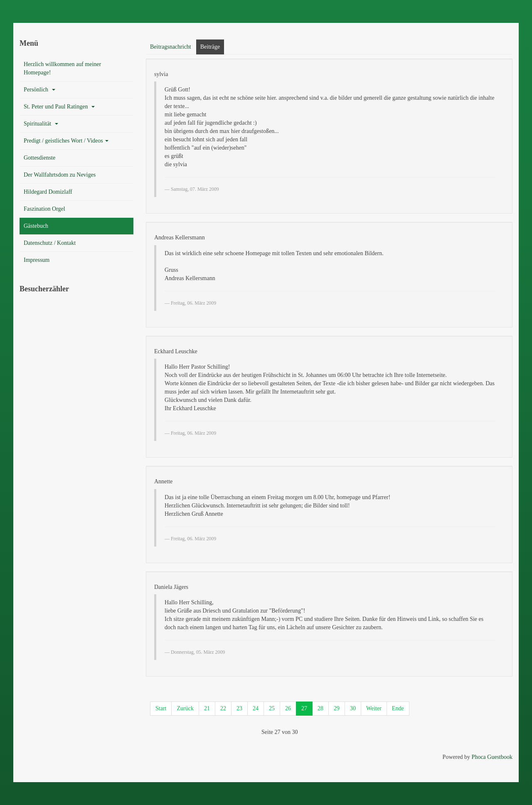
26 (288, 708)
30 (353, 708)
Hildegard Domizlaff (48, 192)
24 (256, 708)
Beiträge (210, 47)
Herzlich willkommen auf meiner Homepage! (62, 68)
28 (320, 708)
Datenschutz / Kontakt (50, 243)
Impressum (37, 260)
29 (337, 708)
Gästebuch (36, 226)
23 (239, 708)
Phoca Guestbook (492, 757)
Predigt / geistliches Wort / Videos (66, 141)
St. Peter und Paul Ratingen (59, 107)
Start (161, 708)
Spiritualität (41, 124)
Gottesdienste (39, 158)
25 (272, 708)
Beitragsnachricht (171, 47)
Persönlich (39, 90)
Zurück (185, 708)
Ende (398, 708)
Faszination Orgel (44, 209)
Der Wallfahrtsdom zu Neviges (60, 175)
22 (223, 708)
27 (304, 708)
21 (207, 708)
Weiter (374, 708)
